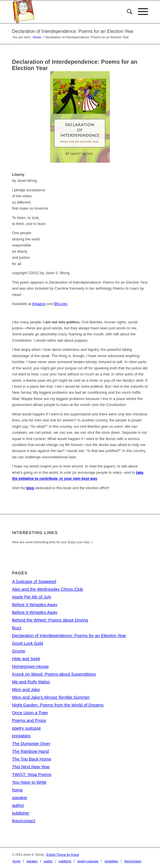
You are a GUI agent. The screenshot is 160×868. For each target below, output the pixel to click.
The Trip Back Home (32, 759)
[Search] (127, 12)
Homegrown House (30, 666)
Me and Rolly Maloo (31, 682)
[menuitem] (127, 12)
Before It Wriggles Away (35, 605)
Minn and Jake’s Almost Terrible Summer (51, 697)
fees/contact (24, 821)
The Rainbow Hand (30, 751)
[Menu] (140, 12)
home (17, 790)
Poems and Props (29, 720)
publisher (21, 813)
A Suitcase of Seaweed (34, 581)
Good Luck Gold (27, 643)
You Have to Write (29, 782)
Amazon (39, 304)
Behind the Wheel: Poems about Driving (50, 620)
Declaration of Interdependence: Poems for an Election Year (73, 31)
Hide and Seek (26, 659)
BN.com (60, 304)
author (18, 805)
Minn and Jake (26, 689)
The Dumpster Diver (31, 743)
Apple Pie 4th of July (32, 597)
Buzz (17, 628)
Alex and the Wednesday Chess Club (48, 589)
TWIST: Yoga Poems (32, 774)
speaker (20, 798)
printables (21, 736)
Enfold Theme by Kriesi (63, 855)
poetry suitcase (26, 728)
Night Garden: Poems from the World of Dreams (58, 705)
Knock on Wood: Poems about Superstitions (54, 674)
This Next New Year (31, 767)
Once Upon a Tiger (30, 713)
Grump (19, 651)
